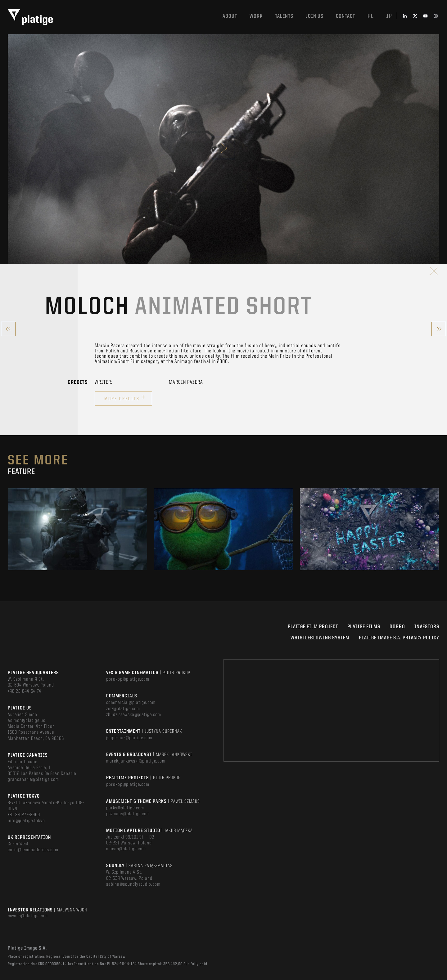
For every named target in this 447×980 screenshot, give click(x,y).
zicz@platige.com (123, 709)
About (230, 16)
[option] (78, 529)
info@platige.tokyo (26, 821)
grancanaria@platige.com (33, 780)
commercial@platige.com (131, 703)
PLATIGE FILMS (364, 627)
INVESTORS (427, 627)
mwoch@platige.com (28, 916)
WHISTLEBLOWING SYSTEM (320, 638)
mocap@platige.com (126, 849)
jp (389, 16)
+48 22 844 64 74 (25, 691)
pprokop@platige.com (128, 679)
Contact (345, 16)
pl (371, 16)
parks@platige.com (125, 808)
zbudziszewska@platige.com (134, 715)
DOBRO (397, 627)
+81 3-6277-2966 (24, 815)
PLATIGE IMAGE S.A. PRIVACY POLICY (399, 638)
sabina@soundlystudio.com (133, 884)
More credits (125, 398)
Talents (284, 16)
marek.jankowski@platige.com (136, 761)
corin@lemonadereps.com (33, 850)
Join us (315, 16)
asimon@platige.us (27, 721)
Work (256, 16)
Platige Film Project (313, 627)
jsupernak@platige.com (129, 738)
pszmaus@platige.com (128, 814)
